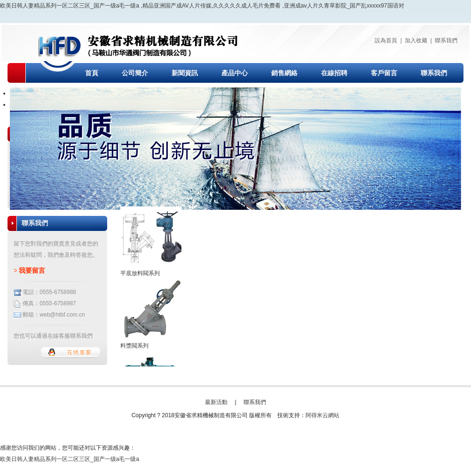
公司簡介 (135, 73)
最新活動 (216, 402)
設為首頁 (386, 40)
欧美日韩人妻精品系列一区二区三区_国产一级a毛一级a (70, 459)
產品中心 (235, 73)
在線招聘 (334, 73)
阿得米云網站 (322, 415)
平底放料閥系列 (140, 273)
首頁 (92, 73)
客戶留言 (384, 73)
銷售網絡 (284, 73)
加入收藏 (416, 40)
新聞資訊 (185, 73)
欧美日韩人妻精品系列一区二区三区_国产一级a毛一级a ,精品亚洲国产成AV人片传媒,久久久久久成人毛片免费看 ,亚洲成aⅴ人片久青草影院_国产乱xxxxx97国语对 (202, 6)
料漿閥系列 (134, 346)
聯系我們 (446, 40)
